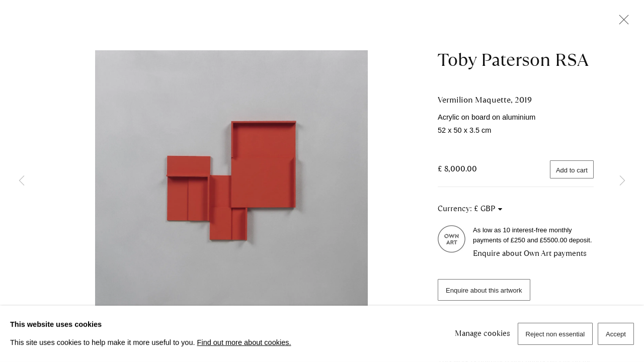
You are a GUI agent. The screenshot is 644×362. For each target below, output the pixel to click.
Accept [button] (616, 334)
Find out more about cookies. (244, 342)
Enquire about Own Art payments (530, 253)
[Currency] (489, 209)
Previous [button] (22, 181)
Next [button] (622, 181)
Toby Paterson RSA (513, 60)
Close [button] (621, 23)
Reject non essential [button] (555, 334)
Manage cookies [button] (482, 333)
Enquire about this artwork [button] (484, 290)
